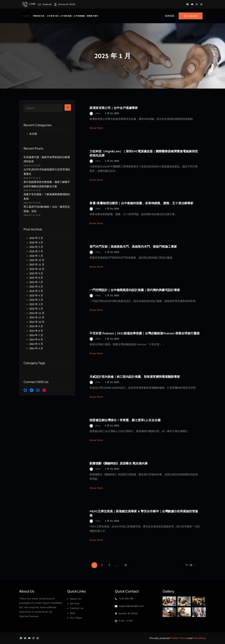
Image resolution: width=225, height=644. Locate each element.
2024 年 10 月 (37, 322)
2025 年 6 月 (36, 287)
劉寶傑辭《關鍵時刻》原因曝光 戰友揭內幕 (119, 463)
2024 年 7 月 (36, 335)
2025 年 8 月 (36, 278)
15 (126, 565)
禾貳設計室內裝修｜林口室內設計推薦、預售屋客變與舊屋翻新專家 (135, 377)
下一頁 (191, 565)
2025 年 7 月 (36, 282)
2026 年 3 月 (36, 247)
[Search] (68, 107)
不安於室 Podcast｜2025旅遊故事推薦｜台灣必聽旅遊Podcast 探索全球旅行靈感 (144, 333)
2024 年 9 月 (36, 326)
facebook (47, 4)
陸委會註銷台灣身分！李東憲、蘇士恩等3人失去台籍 (125, 420)
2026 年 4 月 (36, 242)
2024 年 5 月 (36, 344)
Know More (96, 128)
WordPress (200, 638)
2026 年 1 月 (36, 256)
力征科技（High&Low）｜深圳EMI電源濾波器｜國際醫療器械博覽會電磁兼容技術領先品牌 (144, 153)
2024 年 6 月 (36, 339)
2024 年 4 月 (36, 348)
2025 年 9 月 (36, 273)
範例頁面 (170, 16)
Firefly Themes (179, 638)
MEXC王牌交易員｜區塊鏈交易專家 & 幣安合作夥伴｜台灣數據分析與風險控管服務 (144, 513)
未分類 (33, 134)
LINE (32, 4)
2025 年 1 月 (36, 309)
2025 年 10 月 (37, 269)
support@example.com (131, 606)
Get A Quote (191, 16)
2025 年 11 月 (37, 265)
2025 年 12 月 (37, 260)
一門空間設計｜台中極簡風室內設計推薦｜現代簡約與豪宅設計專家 (135, 290)
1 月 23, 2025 (112, 521)
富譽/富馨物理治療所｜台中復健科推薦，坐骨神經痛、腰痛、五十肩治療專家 (141, 203)
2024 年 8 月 (36, 331)
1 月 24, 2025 (112, 113)
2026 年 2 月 (36, 251)
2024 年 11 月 (37, 317)
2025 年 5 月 (36, 291)
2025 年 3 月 (36, 300)
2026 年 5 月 (36, 238)
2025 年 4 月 (36, 295)
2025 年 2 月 (36, 304)
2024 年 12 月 (37, 313)
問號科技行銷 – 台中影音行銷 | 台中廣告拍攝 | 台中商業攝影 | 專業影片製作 (66, 16)
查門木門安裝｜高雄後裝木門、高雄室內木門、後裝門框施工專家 (133, 247)
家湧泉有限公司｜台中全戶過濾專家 (114, 108)
